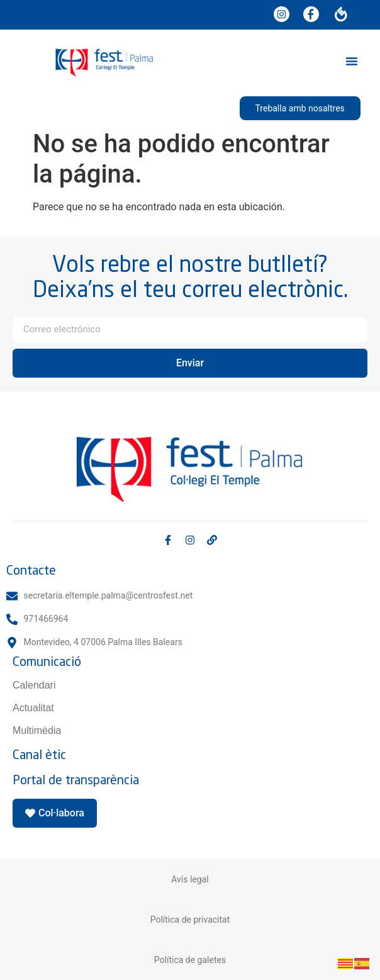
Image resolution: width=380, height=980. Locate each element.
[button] (352, 61)
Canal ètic (39, 754)
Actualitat (33, 708)
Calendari (34, 685)
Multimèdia (37, 730)
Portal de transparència (76, 780)
